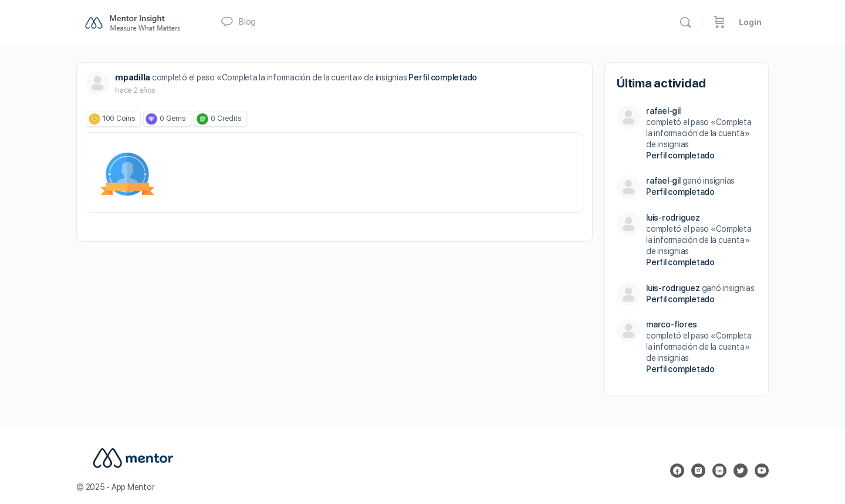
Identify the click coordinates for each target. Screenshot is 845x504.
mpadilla (133, 77)
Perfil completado (443, 77)
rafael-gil (663, 111)
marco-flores (672, 324)
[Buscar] (685, 22)
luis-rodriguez (673, 218)
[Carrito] (719, 22)
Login (750, 22)
